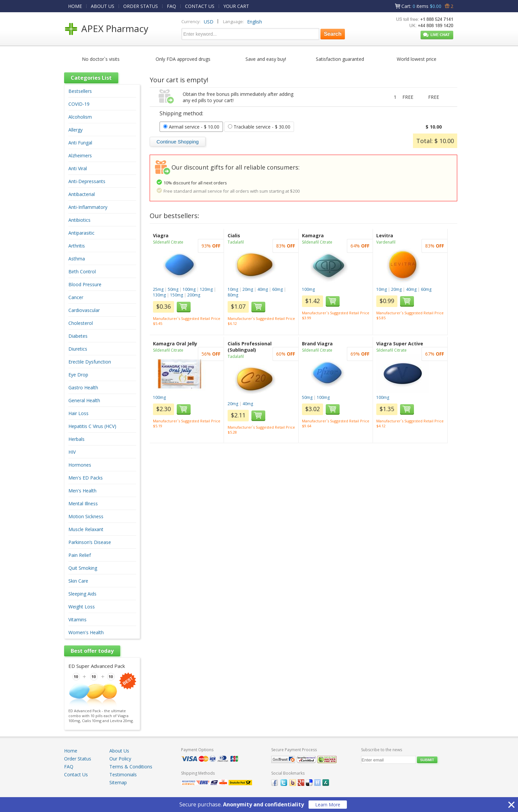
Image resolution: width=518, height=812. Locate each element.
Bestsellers (80, 91)
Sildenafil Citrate (168, 242)
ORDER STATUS (141, 6)
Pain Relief (80, 555)
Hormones (80, 465)
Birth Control (82, 271)
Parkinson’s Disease (90, 542)
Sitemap (118, 782)
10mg (233, 289)
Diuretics (78, 349)
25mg (158, 289)
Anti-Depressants (87, 181)
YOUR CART (236, 6)
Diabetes (78, 336)
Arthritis (77, 246)
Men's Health (82, 491)
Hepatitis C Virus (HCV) (92, 426)
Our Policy (120, 759)
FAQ (171, 6)
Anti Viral (78, 168)
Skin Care (78, 581)
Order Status (78, 759)
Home (71, 751)
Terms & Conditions (131, 767)
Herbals (76, 439)
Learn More (328, 805)
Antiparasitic (81, 233)
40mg (263, 289)
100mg (189, 289)
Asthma (77, 259)
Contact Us (76, 774)
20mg (248, 289)
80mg (233, 295)
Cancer (76, 297)
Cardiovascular (84, 310)
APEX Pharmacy (115, 28)
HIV (72, 452)
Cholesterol (81, 323)
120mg (206, 289)
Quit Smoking (83, 568)
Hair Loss (78, 413)
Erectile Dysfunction (90, 362)
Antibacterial (82, 194)
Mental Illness (83, 503)
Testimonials (123, 774)
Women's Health (86, 632)
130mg (159, 295)
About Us (119, 751)
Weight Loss (82, 607)
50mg (173, 289)
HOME (75, 6)
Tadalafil (236, 242)
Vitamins (77, 619)
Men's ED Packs (86, 478)
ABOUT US (103, 6)
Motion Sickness (86, 516)
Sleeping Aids (82, 594)
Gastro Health (83, 387)
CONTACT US (200, 6)
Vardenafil (386, 242)
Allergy (75, 130)
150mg (177, 295)
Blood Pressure (85, 284)
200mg (194, 295)
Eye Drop (78, 375)
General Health (84, 400)
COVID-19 (79, 104)
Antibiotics (79, 220)
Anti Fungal (80, 143)
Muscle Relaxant (86, 529)
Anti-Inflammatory (88, 207)
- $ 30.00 (259, 127)
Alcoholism (80, 117)
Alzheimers (80, 155)
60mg (277, 289)
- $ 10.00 (191, 127)
